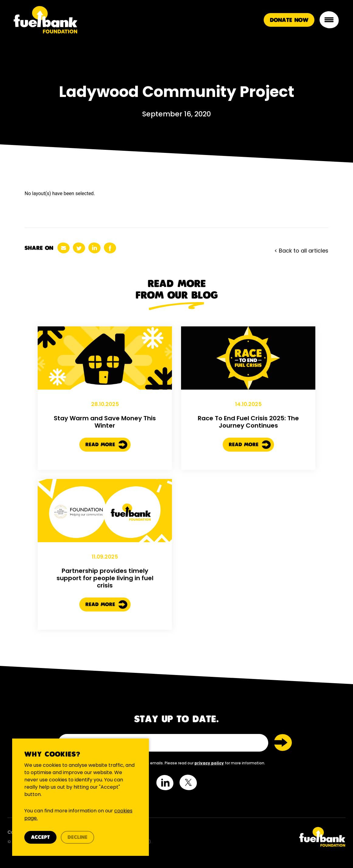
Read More (106, 450)
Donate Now (289, 20)
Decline (77, 837)
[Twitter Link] (263, 837)
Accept (40, 837)
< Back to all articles (301, 251)
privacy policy (209, 763)
